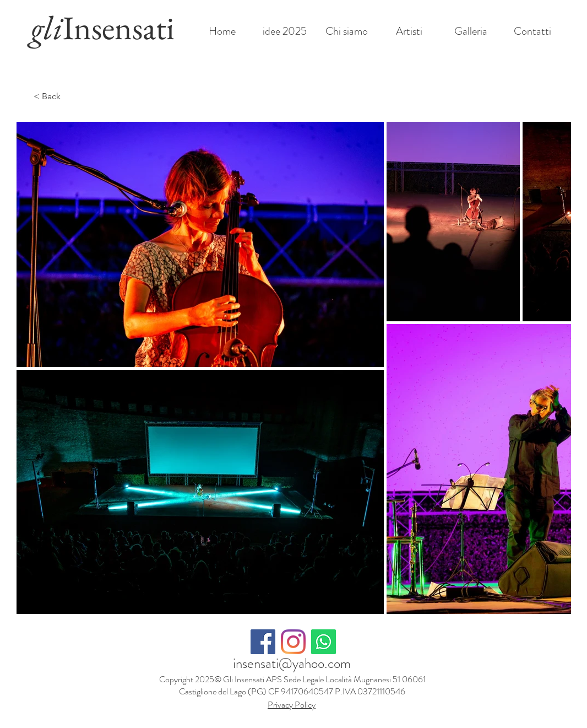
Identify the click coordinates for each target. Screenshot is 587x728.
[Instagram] (293, 642)
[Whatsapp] (324, 642)
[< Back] (55, 97)
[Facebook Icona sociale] (263, 642)
